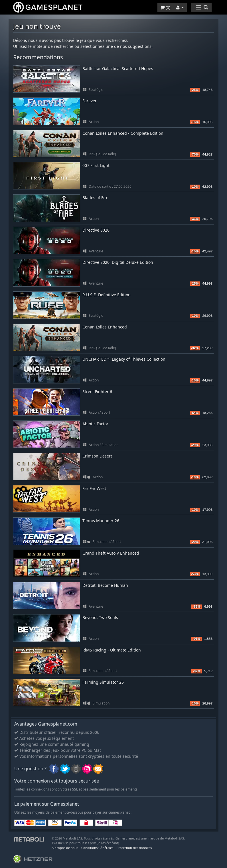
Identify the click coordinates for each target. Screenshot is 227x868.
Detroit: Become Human (105, 585)
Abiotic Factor (95, 424)
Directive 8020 (96, 230)
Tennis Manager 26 (101, 521)
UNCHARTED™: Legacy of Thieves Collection (124, 359)
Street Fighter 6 (97, 392)
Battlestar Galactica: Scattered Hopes (118, 69)
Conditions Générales (97, 848)
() (165, 8)
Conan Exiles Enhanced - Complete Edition (123, 133)
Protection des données (134, 848)
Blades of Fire (95, 198)
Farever (90, 101)
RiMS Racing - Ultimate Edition (112, 650)
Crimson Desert (97, 456)
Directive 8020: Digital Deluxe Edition (118, 262)
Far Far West (94, 488)
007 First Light (96, 165)
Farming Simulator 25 (103, 682)
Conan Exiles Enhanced (105, 327)
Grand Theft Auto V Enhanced (111, 553)
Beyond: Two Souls (100, 617)
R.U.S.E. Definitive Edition (107, 295)
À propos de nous (65, 848)
